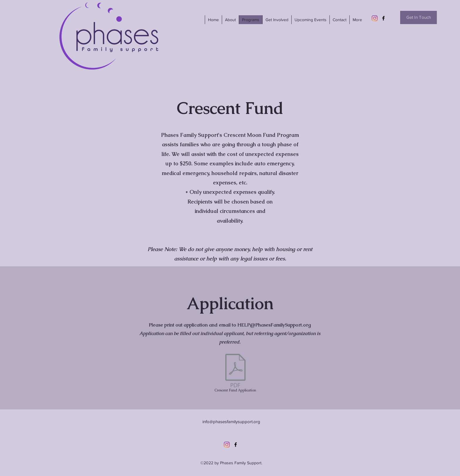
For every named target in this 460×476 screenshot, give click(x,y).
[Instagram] (375, 18)
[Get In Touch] (418, 17)
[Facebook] (383, 18)
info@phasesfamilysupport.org (231, 422)
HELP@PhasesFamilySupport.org (274, 325)
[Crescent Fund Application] (235, 374)
